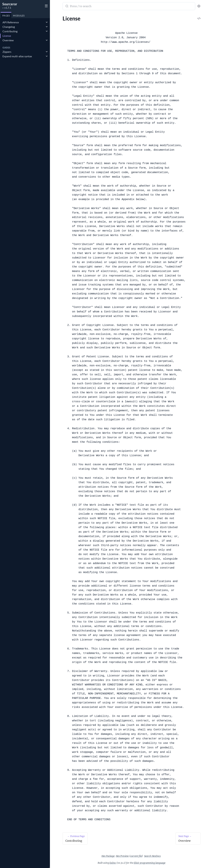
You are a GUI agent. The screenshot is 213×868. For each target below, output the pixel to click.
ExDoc (113, 863)
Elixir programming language (150, 863)
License (7, 36)
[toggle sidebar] (46, 5)
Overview (8, 40)
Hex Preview (122, 856)
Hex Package (108, 856)
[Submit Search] (67, 6)
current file (136, 856)
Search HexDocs (152, 856)
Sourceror (10, 4)
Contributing (10, 31)
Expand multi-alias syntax (17, 56)
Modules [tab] (19, 16)
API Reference (11, 22)
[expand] (47, 22)
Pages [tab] (6, 16)
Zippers (7, 52)
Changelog (9, 27)
